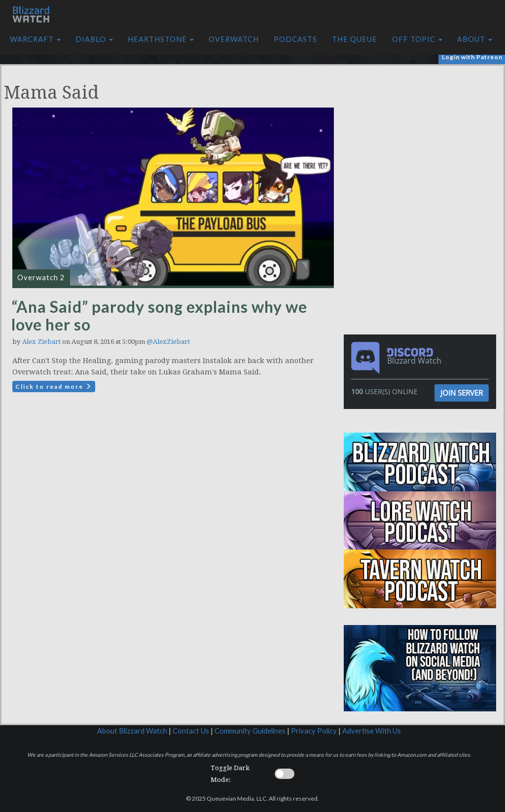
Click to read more (54, 387)
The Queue (355, 39)
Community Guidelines (250, 731)
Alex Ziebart (41, 342)
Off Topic (417, 39)
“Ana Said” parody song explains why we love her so (159, 315)
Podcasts (295, 39)
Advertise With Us (372, 731)
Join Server (462, 393)
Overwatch (234, 39)
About (475, 39)
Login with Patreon (472, 57)
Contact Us (191, 731)
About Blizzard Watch (132, 731)
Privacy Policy (314, 731)
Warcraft (35, 39)
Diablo (94, 39)
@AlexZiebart (168, 342)
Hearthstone (161, 39)
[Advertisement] (423, 135)
